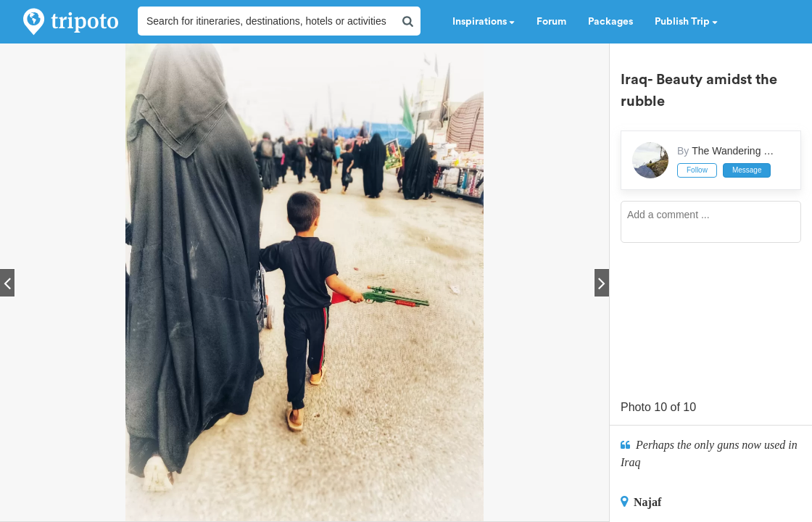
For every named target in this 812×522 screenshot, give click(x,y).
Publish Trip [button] (686, 22)
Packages (610, 22)
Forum (551, 22)
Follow (697, 170)
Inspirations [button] (484, 22)
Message (747, 170)
